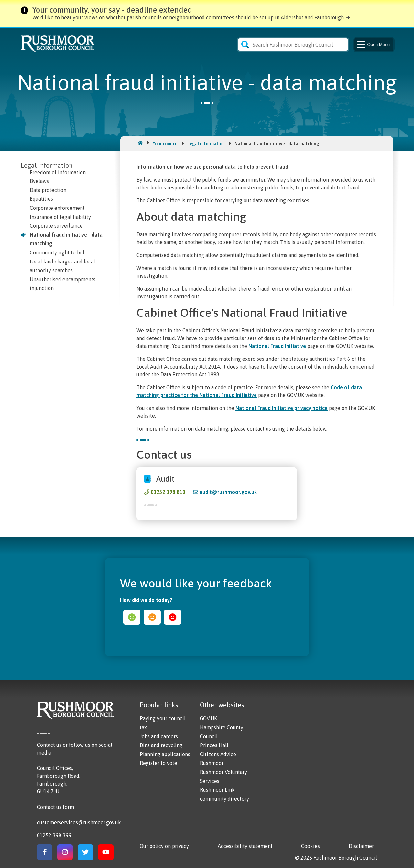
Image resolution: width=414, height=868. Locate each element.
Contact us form (55, 807)
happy (132, 617)
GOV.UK (208, 718)
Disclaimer (361, 846)
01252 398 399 (54, 835)
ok (152, 617)
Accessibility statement (245, 846)
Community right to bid (57, 252)
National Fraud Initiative (277, 346)
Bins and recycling (161, 745)
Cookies (310, 846)
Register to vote (158, 763)
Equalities (41, 199)
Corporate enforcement (57, 208)
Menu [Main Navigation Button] (373, 45)
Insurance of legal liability (60, 217)
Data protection (48, 190)
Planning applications (165, 754)
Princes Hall (214, 745)
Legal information (206, 144)
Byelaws (39, 181)
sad (173, 617)
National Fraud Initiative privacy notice (282, 408)
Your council (165, 144)
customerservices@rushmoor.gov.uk (79, 822)
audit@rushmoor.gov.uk (228, 492)
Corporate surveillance (56, 226)
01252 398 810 (168, 492)
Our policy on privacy (164, 846)
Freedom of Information (58, 172)
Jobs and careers (159, 736)
